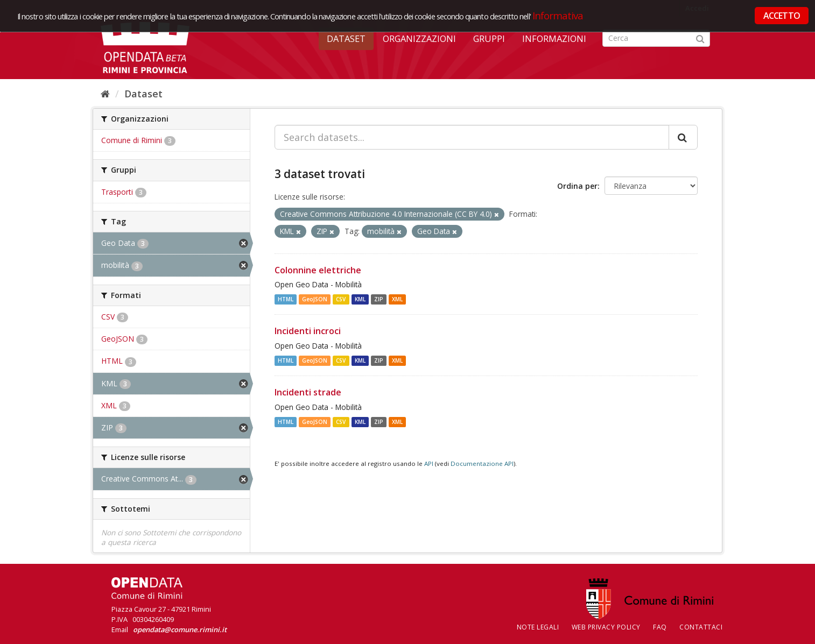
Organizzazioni (419, 39)
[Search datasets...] (472, 137)
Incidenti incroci (308, 331)
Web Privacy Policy (606, 627)
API (429, 463)
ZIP (379, 299)
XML (397, 299)
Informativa (558, 15)
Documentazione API (482, 463)
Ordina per (577, 186)
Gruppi (489, 39)
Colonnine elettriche (318, 270)
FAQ (660, 627)
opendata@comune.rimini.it (180, 629)
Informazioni (554, 39)
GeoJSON (315, 299)
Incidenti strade (308, 392)
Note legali (538, 627)
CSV (341, 299)
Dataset (346, 39)
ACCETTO (782, 16)
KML (360, 299)
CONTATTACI (701, 627)
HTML (286, 299)
